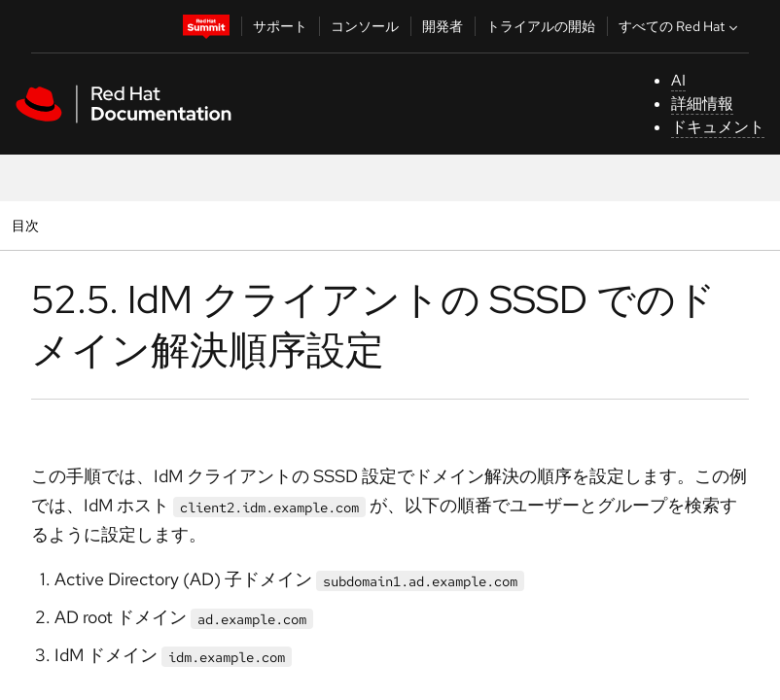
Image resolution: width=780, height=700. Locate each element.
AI (678, 80)
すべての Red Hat (680, 26)
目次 (28, 225)
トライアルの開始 (541, 26)
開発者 (443, 26)
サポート (280, 26)
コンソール (365, 26)
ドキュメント (718, 127)
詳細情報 (702, 104)
